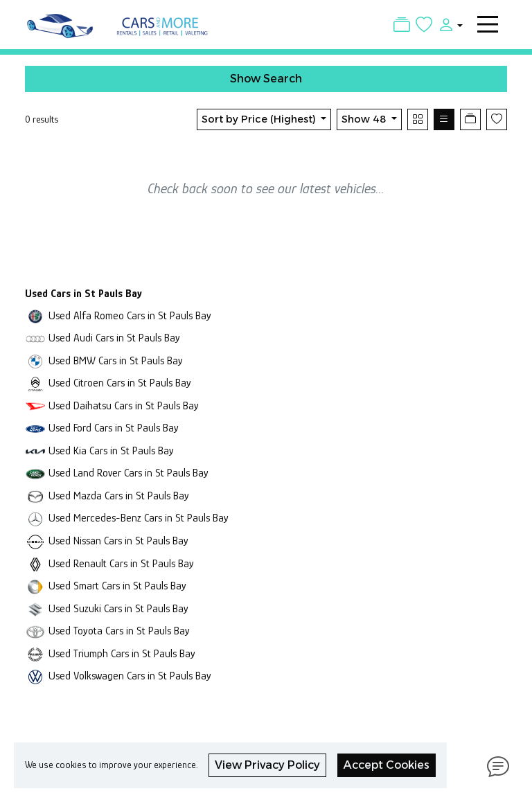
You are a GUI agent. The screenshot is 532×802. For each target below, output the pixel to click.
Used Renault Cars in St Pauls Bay (121, 563)
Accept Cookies (387, 765)
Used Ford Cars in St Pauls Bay (114, 428)
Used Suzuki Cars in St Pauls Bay (118, 608)
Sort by (260, 119)
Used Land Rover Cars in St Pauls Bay (128, 473)
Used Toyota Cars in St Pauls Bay (119, 631)
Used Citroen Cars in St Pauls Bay (120, 383)
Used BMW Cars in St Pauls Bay (116, 360)
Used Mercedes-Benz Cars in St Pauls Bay (139, 518)
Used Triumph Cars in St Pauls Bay (122, 653)
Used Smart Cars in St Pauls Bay (117, 586)
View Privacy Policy (267, 765)
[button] (447, 24)
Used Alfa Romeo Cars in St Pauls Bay (130, 315)
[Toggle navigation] (488, 24)
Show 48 (365, 119)
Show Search (266, 79)
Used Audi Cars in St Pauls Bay (114, 338)
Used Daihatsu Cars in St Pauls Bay (124, 406)
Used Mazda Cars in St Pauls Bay (119, 496)
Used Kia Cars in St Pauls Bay (111, 451)
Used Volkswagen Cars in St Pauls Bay (130, 676)
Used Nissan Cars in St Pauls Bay (118, 541)
